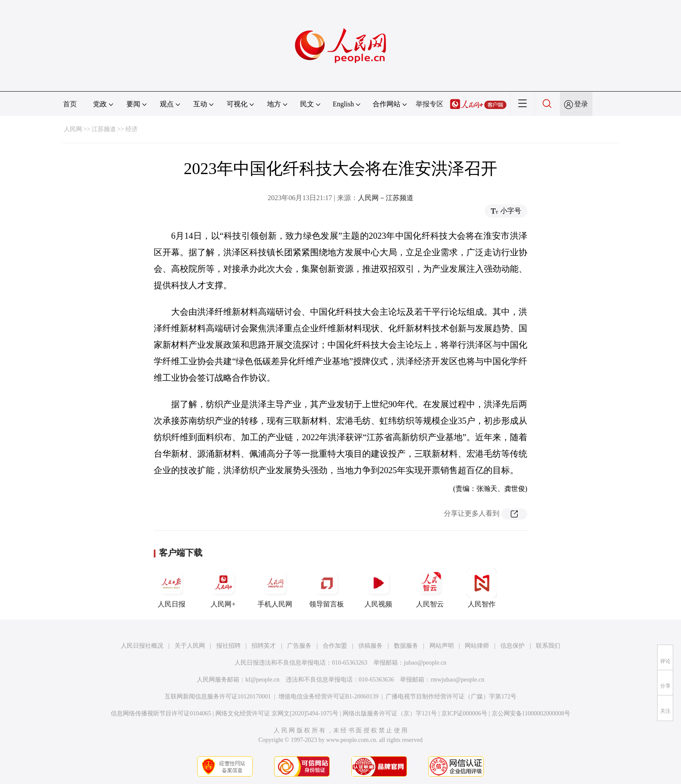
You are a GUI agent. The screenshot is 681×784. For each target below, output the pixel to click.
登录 (581, 104)
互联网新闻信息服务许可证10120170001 (218, 697)
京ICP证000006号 (464, 713)
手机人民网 (275, 588)
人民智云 (430, 588)
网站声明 (442, 646)
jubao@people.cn (425, 663)
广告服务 (299, 646)
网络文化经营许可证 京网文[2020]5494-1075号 (277, 713)
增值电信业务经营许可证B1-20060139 (329, 697)
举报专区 (430, 104)
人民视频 (378, 588)
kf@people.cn (263, 680)
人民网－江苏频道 (386, 198)
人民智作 (482, 588)
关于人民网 (190, 646)
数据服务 (406, 646)
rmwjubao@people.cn (457, 680)
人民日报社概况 (142, 646)
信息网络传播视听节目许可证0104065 (161, 713)
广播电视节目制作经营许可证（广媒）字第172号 (451, 697)
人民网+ (223, 588)
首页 (70, 104)
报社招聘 (228, 646)
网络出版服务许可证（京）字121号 (390, 713)
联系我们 (548, 646)
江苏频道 (104, 129)
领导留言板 (327, 588)
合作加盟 (335, 646)
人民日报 (172, 588)
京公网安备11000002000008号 (531, 713)
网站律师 (477, 646)
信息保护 (512, 646)
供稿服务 (370, 646)
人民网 (73, 129)
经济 (132, 129)
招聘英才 (264, 646)
